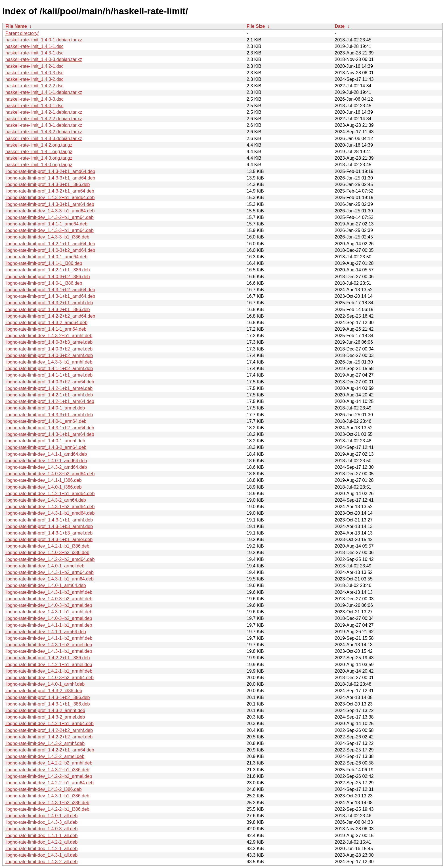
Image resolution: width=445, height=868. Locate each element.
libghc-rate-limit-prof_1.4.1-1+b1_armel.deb (49, 375)
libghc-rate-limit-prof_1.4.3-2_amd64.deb (46, 323)
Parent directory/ (22, 33)
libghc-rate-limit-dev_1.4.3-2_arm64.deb (46, 500)
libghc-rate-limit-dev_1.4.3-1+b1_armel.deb (49, 651)
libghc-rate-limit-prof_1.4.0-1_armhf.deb (45, 441)
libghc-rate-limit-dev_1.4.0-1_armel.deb (45, 566)
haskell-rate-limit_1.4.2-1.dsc (34, 66)
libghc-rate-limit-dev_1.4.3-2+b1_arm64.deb (50, 217)
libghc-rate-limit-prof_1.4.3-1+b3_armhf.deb (49, 526)
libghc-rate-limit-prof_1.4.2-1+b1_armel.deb (49, 388)
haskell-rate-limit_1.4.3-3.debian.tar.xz (44, 139)
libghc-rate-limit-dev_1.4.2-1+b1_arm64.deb (50, 724)
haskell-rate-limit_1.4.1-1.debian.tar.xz (44, 92)
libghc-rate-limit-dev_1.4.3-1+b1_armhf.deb (49, 612)
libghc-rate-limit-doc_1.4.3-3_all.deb (41, 822)
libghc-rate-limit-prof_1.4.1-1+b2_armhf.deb (49, 368)
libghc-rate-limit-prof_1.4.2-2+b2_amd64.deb (50, 316)
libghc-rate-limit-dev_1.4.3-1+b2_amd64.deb (50, 507)
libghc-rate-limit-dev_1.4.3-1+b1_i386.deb (47, 796)
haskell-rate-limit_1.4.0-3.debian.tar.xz (44, 59)
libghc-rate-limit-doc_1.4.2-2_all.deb (41, 842)
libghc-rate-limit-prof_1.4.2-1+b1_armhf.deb (49, 395)
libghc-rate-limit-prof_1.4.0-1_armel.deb (45, 408)
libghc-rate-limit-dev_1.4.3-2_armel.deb (45, 756)
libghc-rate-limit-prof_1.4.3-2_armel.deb (45, 717)
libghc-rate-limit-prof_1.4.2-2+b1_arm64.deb (50, 750)
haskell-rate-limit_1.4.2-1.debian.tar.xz (44, 112)
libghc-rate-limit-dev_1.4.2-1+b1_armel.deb (49, 665)
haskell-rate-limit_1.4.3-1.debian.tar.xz (44, 125)
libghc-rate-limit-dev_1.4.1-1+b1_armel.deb (49, 625)
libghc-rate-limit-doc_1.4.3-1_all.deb (41, 855)
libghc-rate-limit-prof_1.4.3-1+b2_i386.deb (48, 697)
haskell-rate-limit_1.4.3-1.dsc (34, 53)
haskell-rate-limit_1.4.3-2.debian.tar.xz (44, 132)
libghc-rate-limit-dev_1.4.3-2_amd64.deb (46, 467)
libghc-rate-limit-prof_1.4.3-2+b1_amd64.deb (50, 171)
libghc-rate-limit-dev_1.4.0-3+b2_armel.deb (49, 618)
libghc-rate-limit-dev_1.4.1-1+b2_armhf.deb (49, 638)
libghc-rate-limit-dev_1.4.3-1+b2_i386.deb (47, 803)
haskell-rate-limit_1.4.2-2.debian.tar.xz (44, 119)
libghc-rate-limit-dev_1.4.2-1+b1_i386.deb (47, 546)
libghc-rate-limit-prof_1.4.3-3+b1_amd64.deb (50, 178)
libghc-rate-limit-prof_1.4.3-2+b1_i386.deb (48, 310)
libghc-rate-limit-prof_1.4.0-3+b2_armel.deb (49, 349)
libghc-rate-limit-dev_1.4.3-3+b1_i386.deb (47, 237)
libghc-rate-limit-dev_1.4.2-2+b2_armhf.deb (49, 763)
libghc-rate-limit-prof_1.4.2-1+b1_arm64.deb (50, 401)
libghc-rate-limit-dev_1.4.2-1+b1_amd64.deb (50, 494)
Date (340, 26)
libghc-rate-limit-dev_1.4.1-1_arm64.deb (46, 632)
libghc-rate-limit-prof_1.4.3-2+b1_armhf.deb (49, 303)
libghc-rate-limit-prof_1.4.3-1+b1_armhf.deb (49, 520)
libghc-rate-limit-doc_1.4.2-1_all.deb (41, 849)
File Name (16, 26)
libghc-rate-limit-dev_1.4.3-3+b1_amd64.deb (50, 211)
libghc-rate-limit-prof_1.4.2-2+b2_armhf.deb (49, 730)
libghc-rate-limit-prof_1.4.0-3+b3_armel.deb (49, 342)
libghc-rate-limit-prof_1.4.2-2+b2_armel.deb (49, 737)
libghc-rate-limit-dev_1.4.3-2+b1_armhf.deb (49, 336)
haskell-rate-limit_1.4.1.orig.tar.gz (39, 152)
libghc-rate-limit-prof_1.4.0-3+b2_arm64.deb (50, 382)
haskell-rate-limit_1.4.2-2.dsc (34, 86)
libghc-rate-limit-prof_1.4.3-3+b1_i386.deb (48, 184)
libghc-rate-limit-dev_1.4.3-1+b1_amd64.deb (50, 513)
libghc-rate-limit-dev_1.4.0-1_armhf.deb (45, 684)
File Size (256, 26)
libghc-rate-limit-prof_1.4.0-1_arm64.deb (46, 421)
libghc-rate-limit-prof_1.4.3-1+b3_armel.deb (49, 533)
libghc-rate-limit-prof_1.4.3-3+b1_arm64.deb (50, 204)
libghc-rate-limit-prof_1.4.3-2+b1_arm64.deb (50, 191)
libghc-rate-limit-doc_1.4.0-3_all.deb (41, 829)
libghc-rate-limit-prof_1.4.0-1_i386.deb (44, 283)
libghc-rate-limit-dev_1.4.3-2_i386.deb (44, 789)
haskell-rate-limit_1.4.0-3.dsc (34, 73)
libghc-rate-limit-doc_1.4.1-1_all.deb (41, 836)
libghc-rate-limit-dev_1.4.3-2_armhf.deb (45, 743)
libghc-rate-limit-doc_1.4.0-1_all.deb (41, 816)
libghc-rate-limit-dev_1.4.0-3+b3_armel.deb (49, 605)
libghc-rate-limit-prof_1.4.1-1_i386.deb (44, 263)
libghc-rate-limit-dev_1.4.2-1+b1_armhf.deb (49, 671)
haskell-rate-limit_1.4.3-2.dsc (34, 79)
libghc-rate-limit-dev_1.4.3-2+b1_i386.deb (47, 770)
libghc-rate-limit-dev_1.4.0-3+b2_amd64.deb (50, 474)
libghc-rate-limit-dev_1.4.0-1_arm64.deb (46, 585)
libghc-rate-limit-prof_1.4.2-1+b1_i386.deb (48, 270)
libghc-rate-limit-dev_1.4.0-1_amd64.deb (46, 461)
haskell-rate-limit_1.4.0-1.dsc (34, 106)
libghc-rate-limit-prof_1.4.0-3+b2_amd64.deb (50, 250)
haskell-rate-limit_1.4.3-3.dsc (34, 99)
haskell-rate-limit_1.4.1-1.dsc (34, 46)
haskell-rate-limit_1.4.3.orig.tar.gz (39, 158)
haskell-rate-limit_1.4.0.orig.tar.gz (39, 165)
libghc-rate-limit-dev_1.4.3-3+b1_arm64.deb (50, 230)
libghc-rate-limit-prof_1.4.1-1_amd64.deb (46, 224)
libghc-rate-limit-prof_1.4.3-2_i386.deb (44, 691)
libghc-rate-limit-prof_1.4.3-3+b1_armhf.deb (49, 415)
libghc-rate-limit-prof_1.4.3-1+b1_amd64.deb (50, 296)
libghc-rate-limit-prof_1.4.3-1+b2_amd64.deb (50, 290)
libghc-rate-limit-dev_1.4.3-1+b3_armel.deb (49, 645)
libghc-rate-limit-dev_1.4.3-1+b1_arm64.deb (50, 579)
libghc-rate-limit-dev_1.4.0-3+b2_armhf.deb (49, 599)
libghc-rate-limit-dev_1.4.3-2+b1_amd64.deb (50, 198)
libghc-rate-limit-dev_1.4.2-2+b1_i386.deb (47, 809)
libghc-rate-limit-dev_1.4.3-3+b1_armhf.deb (49, 362)
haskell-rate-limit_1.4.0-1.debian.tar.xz (44, 40)
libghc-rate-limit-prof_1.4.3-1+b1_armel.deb (49, 539)
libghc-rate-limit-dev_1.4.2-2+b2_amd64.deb (50, 559)
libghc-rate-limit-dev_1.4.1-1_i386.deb (44, 480)
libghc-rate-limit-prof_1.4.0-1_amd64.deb (46, 257)
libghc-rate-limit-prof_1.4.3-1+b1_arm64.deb (50, 434)
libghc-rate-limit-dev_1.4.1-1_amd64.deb (46, 454)
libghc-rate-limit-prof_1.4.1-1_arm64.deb (46, 329)
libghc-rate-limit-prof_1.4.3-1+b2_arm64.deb (50, 428)
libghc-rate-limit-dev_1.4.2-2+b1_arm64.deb (50, 783)
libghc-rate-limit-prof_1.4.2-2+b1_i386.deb (48, 658)
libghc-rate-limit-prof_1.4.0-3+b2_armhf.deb (49, 355)
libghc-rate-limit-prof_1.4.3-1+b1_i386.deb (48, 704)
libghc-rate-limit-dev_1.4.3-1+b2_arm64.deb (50, 572)
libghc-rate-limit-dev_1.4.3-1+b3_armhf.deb (49, 592)
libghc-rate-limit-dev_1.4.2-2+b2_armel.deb (49, 776)
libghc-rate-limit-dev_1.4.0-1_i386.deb (44, 487)
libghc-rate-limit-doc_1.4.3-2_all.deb (41, 862)
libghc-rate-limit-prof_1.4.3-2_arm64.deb (46, 447)
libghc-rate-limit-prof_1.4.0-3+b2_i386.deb (48, 277)
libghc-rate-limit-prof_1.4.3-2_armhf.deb (45, 710)
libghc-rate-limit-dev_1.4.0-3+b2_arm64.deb (50, 678)
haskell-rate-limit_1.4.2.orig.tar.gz (39, 145)
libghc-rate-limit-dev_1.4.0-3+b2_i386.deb (47, 553)
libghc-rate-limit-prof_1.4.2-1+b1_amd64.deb (50, 244)
